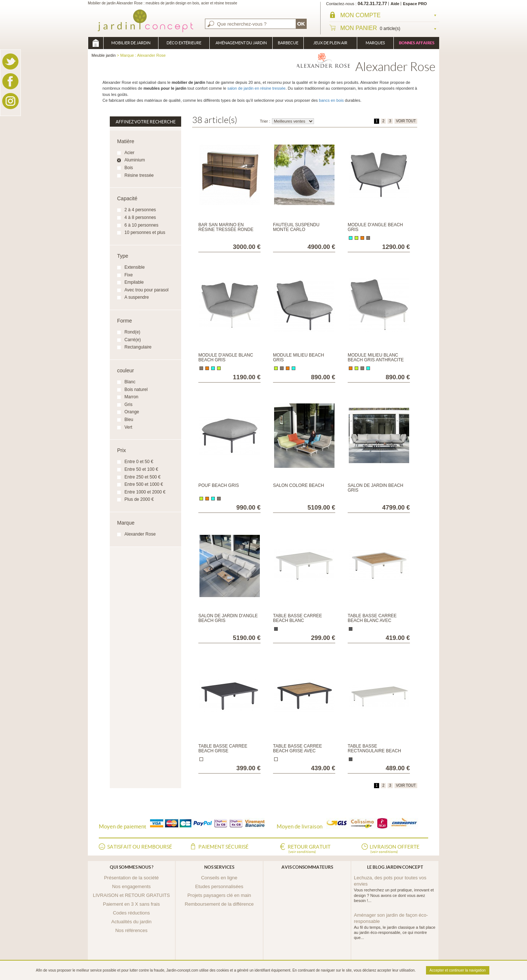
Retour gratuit (309, 849)
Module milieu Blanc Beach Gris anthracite (376, 357)
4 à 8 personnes (140, 217)
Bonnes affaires (417, 43)
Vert (128, 427)
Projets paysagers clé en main (219, 895)
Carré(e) (133, 340)
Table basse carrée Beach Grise (223, 748)
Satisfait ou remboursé (140, 847)
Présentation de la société (131, 878)
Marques (375, 43)
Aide (395, 4)
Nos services (219, 867)
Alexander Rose (140, 534)
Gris (128, 405)
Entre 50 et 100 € (141, 469)
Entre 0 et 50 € (139, 462)
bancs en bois (331, 100)
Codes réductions (131, 913)
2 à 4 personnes (140, 210)
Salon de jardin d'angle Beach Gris (228, 618)
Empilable (134, 282)
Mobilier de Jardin (131, 43)
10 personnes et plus (145, 232)
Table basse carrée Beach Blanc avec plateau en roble (372, 621)
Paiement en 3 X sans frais (131, 904)
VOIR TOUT (406, 121)
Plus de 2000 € (139, 499)
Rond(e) (132, 332)
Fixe (129, 275)
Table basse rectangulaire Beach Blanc (374, 751)
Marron (131, 397)
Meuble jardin (96, 43)
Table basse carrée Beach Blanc (298, 618)
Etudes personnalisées (219, 886)
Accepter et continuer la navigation (458, 970)
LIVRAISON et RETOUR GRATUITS (131, 895)
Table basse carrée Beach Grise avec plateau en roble (298, 751)
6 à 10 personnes (141, 225)
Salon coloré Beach (298, 485)
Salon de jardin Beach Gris (375, 488)
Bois (129, 168)
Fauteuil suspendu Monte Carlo (296, 227)
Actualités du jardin (131, 922)
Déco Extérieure (184, 43)
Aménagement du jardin (241, 43)
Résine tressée (139, 175)
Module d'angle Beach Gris (375, 227)
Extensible (134, 267)
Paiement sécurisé (223, 847)
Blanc (130, 382)
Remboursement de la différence (219, 904)
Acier (129, 153)
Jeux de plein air (330, 43)
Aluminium (135, 160)
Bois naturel (136, 390)
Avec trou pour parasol (147, 290)
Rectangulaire (138, 347)
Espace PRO (415, 4)
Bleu (129, 420)
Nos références (131, 930)
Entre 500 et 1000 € (144, 484)
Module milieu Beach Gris (298, 357)
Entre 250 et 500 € (143, 477)
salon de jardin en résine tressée (256, 88)
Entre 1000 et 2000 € (145, 492)
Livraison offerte (395, 849)
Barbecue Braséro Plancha (288, 45)
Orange (132, 412)
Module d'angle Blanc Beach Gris (226, 357)
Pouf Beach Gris (219, 485)
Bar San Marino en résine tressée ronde (226, 227)
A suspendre (137, 297)
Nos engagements (131, 886)
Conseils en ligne (219, 878)
